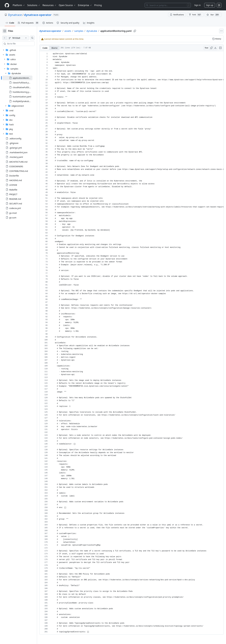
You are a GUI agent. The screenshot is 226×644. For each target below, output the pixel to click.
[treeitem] (22, 78)
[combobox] (24, 44)
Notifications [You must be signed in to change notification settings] (177, 15)
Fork (195, 15)
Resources (50, 5)
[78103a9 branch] (22, 38)
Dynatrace (15, 15)
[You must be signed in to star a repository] (213, 15)
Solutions (34, 5)
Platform (19, 5)
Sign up (210, 5)
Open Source (67, 5)
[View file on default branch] (5, 38)
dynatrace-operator (38, 15)
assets (77, 31)
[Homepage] (7, 5)
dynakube (101, 31)
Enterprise (85, 5)
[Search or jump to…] (168, 5)
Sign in (197, 5)
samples (88, 31)
